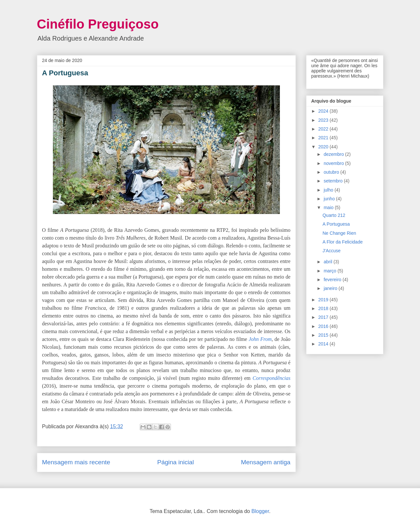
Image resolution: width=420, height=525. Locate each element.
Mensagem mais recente (76, 462)
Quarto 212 (334, 215)
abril (329, 262)
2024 (324, 111)
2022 (324, 129)
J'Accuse (331, 251)
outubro (332, 172)
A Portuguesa (336, 224)
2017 (324, 317)
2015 (324, 335)
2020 (324, 147)
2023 (324, 120)
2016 (324, 326)
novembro (334, 163)
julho (329, 190)
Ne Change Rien (339, 233)
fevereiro (333, 280)
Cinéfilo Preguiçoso (98, 24)
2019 (324, 300)
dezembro (334, 154)
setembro (334, 181)
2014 (324, 344)
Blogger (260, 511)
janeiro (331, 288)
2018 (324, 308)
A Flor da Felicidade (342, 242)
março (331, 271)
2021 (324, 138)
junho (330, 199)
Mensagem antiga (266, 462)
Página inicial (176, 462)
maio (329, 207)
